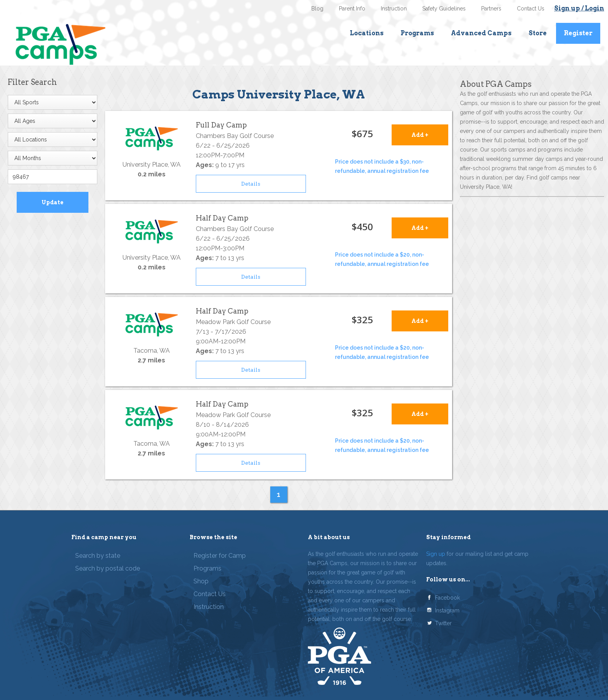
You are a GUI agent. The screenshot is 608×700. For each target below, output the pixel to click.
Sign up (436, 554)
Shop (201, 581)
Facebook (447, 598)
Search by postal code (108, 568)
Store (538, 33)
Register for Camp (220, 556)
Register (578, 33)
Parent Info (352, 9)
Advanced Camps (481, 33)
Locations (367, 33)
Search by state (98, 556)
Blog (317, 9)
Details (251, 184)
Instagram (447, 610)
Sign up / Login (579, 8)
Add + (420, 135)
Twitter (443, 623)
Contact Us (531, 9)
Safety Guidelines (444, 9)
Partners (491, 9)
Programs (417, 33)
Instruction (394, 9)
